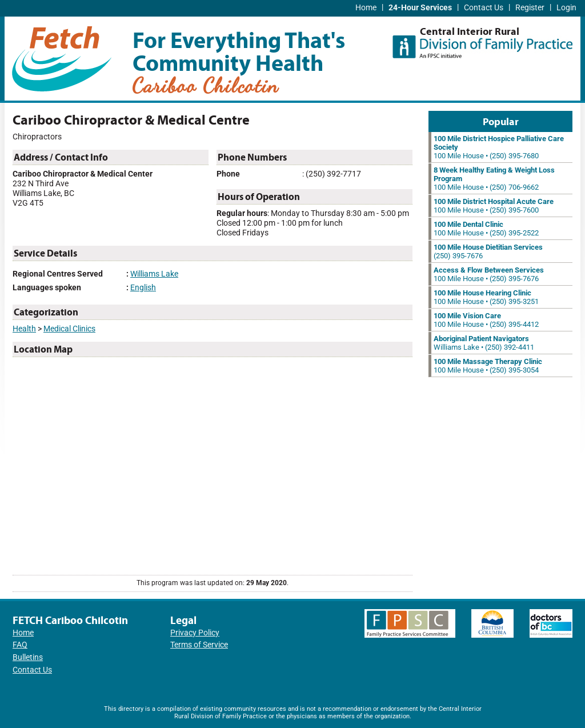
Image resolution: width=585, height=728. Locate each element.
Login (566, 8)
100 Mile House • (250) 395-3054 (488, 366)
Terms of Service (199, 645)
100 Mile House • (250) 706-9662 (494, 179)
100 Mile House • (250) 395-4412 (486, 320)
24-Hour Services (420, 8)
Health (24, 329)
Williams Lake (154, 274)
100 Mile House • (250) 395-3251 (486, 297)
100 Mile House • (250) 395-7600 (494, 206)
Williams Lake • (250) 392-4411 (484, 343)
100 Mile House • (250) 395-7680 (499, 147)
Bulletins (28, 657)
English (143, 288)
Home (366, 8)
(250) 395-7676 (488, 251)
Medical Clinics (69, 329)
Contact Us (484, 8)
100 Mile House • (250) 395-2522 (486, 229)
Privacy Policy (195, 633)
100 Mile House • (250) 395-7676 (489, 274)
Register (530, 8)
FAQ (20, 645)
